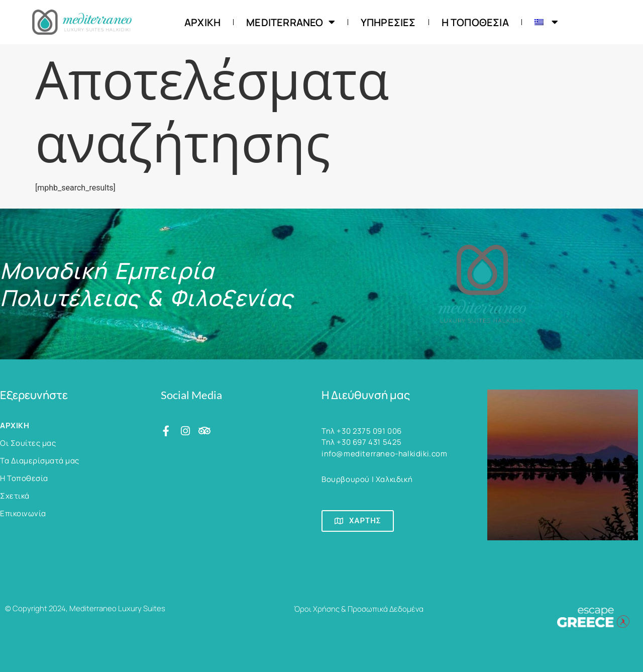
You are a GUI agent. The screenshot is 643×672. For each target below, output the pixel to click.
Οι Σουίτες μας (28, 443)
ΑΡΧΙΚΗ (202, 22)
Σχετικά (15, 496)
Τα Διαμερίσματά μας (40, 461)
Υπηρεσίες (388, 22)
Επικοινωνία (23, 513)
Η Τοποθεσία (475, 22)
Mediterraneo (291, 22)
